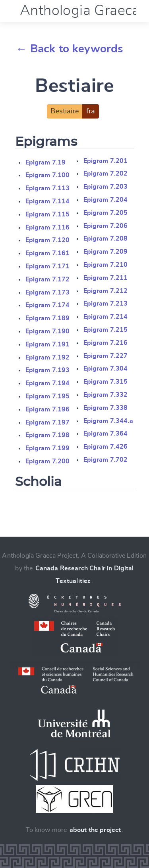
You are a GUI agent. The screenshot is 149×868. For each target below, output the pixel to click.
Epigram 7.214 (106, 317)
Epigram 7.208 (106, 239)
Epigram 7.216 (106, 343)
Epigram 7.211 (106, 278)
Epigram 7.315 (106, 382)
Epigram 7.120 (48, 240)
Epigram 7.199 (48, 448)
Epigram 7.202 (106, 174)
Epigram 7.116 (48, 228)
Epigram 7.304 (106, 369)
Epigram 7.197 (48, 423)
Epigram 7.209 (106, 252)
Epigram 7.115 (48, 214)
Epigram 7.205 (106, 213)
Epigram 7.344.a (108, 421)
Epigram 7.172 (48, 279)
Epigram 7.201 (106, 161)
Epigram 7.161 (48, 253)
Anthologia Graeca (80, 11)
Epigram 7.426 (106, 447)
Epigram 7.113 (48, 188)
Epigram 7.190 (48, 331)
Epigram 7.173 (48, 293)
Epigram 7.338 (106, 408)
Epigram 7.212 (106, 291)
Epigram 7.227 (106, 356)
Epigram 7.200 (48, 461)
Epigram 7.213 (106, 304)
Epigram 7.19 (46, 163)
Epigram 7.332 (106, 395)
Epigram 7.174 (48, 305)
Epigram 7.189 (48, 318)
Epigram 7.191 (48, 344)
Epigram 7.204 (106, 200)
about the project (95, 830)
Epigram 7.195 (48, 396)
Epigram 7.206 (106, 226)
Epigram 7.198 (48, 435)
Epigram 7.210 (106, 265)
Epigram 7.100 (48, 175)
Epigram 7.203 (106, 187)
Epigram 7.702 (106, 460)
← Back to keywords (70, 49)
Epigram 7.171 (48, 266)
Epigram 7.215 (106, 330)
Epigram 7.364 (106, 434)
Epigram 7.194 (48, 383)
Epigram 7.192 (48, 358)
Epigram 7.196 (48, 409)
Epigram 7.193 (48, 370)
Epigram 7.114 (48, 201)
